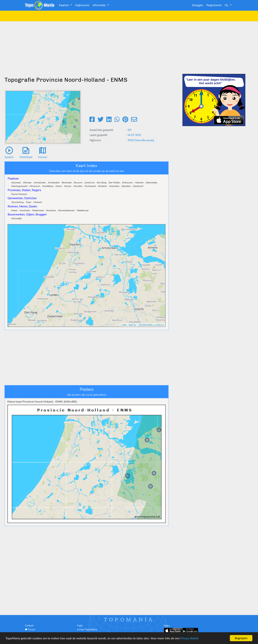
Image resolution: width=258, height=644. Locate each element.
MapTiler (133, 325)
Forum (30, 630)
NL (227, 5)
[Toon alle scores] (144, 140)
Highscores (82, 5)
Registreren (214, 5)
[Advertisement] (129, 48)
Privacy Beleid (189, 639)
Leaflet (124, 325)
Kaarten (64, 5)
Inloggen (198, 5)
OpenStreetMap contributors (151, 325)
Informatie (100, 5)
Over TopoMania (88, 630)
